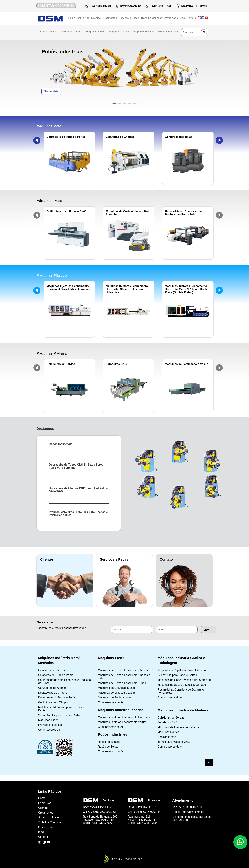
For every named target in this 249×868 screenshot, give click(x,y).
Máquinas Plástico (120, 32)
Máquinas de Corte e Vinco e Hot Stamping (184, 680)
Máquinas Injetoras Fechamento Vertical (123, 722)
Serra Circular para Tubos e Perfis (59, 715)
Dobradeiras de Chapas (53, 693)
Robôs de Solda (108, 747)
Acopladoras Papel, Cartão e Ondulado (182, 670)
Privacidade (171, 18)
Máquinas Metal (47, 32)
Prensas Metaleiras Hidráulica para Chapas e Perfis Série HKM (78, 513)
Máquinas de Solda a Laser (115, 698)
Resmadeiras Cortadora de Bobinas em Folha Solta (182, 691)
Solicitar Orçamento (56, 6)
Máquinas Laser (96, 32)
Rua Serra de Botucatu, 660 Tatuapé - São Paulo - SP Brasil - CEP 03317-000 (100, 820)
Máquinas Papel (71, 32)
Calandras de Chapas (52, 670)
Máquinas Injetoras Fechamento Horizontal (124, 717)
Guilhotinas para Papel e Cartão (177, 675)
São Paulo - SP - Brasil (194, 6)
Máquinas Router (168, 732)
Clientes (96, 18)
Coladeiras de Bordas (171, 718)
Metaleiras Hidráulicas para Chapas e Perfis (61, 709)
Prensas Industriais (50, 725)
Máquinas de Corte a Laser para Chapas (123, 670)
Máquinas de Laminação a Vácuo (178, 727)
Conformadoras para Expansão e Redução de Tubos (64, 681)
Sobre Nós (83, 18)
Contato (191, 18)
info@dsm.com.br (130, 6)
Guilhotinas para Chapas (53, 702)
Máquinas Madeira (144, 32)
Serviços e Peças (129, 18)
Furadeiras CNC (168, 722)
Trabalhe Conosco (151, 18)
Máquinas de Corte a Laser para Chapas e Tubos (124, 677)
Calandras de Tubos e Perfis (56, 675)
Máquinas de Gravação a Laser (117, 688)
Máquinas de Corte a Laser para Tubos (122, 683)
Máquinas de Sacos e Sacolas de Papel (182, 685)
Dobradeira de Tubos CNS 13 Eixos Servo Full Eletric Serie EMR (76, 466)
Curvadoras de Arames (52, 688)
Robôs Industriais (168, 32)
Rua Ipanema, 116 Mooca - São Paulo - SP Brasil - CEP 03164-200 (143, 820)
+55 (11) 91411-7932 (161, 6)
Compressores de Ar (51, 730)
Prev (37, 140)
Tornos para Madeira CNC (174, 742)
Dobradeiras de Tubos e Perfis (57, 698)
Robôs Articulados (109, 742)
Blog (182, 18)
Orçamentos (110, 18)
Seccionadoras (167, 737)
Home (72, 18)
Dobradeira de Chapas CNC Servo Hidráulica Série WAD (78, 490)
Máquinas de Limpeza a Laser (116, 693)
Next (219, 140)
